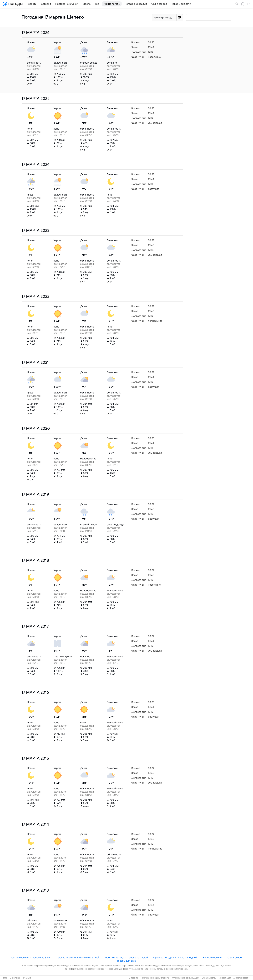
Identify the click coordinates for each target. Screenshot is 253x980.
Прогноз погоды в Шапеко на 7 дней (126, 957)
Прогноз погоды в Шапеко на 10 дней (175, 957)
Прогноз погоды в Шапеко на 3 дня (30, 957)
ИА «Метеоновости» (241, 978)
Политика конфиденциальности (155, 978)
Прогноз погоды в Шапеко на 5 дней (78, 957)
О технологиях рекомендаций (185, 978)
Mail (5, 978)
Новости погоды (212, 957)
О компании (15, 978)
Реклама (27, 978)
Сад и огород (235, 957)
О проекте (133, 978)
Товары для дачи (127, 961)
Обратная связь (209, 978)
